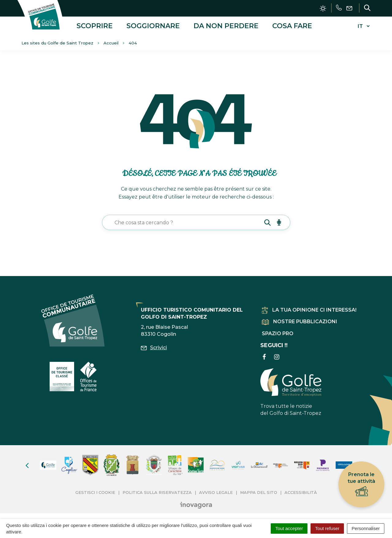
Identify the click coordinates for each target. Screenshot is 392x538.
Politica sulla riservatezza (157, 492)
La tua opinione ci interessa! (309, 310)
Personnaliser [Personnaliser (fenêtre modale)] (366, 528)
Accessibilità (301, 492)
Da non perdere (226, 26)
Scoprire (95, 26)
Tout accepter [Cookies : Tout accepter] (289, 528)
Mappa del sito (259, 492)
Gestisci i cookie (95, 492)
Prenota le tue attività (361, 485)
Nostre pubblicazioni (300, 321)
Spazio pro (278, 333)
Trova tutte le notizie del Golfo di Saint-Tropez (291, 392)
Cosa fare (292, 26)
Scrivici (154, 347)
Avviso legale (216, 492)
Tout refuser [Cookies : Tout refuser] (327, 528)
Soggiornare (153, 26)
